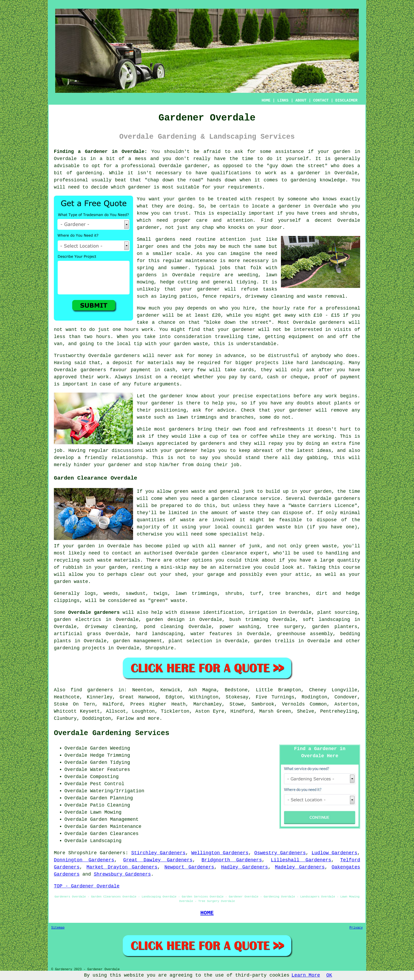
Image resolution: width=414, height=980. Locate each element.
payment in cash (153, 370)
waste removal (326, 296)
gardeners (332, 322)
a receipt (178, 377)
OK (329, 975)
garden (342, 152)
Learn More (306, 975)
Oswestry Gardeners (280, 853)
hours (103, 337)
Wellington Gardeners (220, 853)
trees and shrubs (334, 213)
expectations (273, 396)
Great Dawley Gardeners (158, 860)
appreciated (173, 443)
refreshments (288, 429)
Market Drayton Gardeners (122, 867)
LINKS (283, 100)
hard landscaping (319, 363)
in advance (230, 356)
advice (226, 410)
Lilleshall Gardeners (301, 860)
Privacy (356, 928)
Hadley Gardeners (244, 867)
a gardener (287, 206)
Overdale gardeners (94, 612)
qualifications (231, 173)
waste (201, 344)
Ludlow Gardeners (334, 853)
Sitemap (58, 928)
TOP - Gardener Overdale (87, 886)
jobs (200, 247)
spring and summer (162, 268)
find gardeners (92, 690)
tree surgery (286, 627)
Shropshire (159, 648)
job (235, 465)
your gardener (200, 289)
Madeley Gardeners (300, 867)
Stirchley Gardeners (158, 853)
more (154, 718)
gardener (148, 228)
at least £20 (203, 315)
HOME (266, 100)
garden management (138, 641)
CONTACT (321, 100)
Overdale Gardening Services (112, 733)
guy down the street (297, 166)
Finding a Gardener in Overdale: (101, 152)
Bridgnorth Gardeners (232, 860)
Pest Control (107, 784)
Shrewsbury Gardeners (122, 874)
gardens (147, 275)
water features (211, 634)
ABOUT (301, 100)
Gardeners (113, 853)
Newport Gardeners (189, 867)
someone (297, 199)
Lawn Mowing (106, 812)
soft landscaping (326, 620)
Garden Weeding (110, 748)
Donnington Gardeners (84, 860)
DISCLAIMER (346, 100)
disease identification (211, 612)
